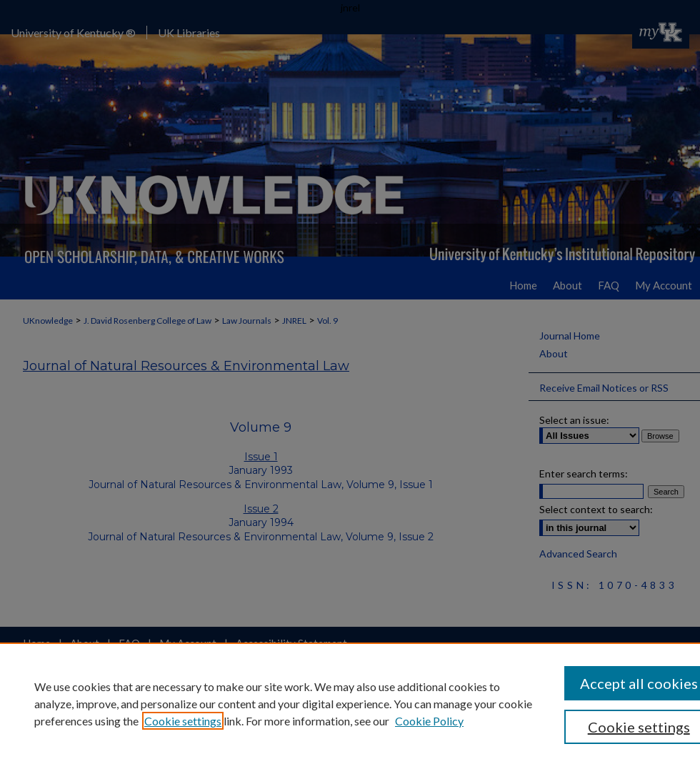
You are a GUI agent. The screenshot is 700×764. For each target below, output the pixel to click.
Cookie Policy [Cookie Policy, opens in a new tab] (429, 721)
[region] (350, 703)
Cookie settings (183, 721)
